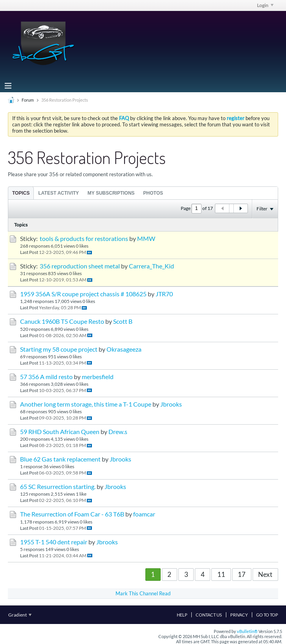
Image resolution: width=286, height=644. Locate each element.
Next (265, 574)
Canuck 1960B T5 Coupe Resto (62, 321)
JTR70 (164, 294)
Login (265, 5)
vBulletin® (247, 631)
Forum (28, 100)
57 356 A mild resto (46, 377)
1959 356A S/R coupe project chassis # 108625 (83, 294)
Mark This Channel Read (143, 593)
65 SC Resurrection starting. (58, 487)
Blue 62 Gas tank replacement (60, 459)
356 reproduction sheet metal (80, 266)
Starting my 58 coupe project (59, 349)
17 (242, 574)
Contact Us (209, 615)
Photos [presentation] (153, 193)
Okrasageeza (124, 349)
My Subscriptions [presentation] (111, 193)
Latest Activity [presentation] (58, 193)
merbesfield (98, 377)
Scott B (123, 321)
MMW (146, 239)
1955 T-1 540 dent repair (54, 542)
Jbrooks (171, 404)
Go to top (267, 615)
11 (221, 574)
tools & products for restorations (84, 239)
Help (182, 615)
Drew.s (118, 432)
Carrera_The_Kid (151, 266)
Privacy (239, 615)
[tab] (21, 193)
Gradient (20, 615)
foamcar (144, 514)
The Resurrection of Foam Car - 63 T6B (72, 514)
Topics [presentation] (21, 193)
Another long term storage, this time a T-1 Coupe (86, 404)
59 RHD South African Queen (60, 432)
